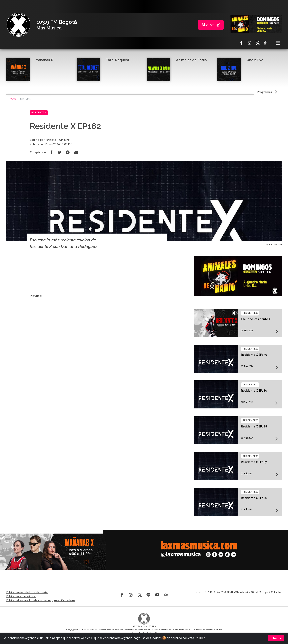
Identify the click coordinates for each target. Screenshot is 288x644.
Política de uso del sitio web (21, 596)
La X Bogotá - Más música (18, 25)
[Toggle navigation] (278, 43)
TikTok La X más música (265, 43)
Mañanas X (44, 60)
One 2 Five (255, 60)
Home (13, 99)
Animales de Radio (191, 60)
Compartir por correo (76, 152)
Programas (264, 92)
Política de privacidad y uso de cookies (27, 592)
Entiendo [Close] (276, 638)
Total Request (118, 60)
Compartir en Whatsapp (68, 152)
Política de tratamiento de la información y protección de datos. (41, 600)
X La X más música (257, 43)
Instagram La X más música (249, 43)
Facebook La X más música (241, 43)
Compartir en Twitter (60, 152)
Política (200, 638)
